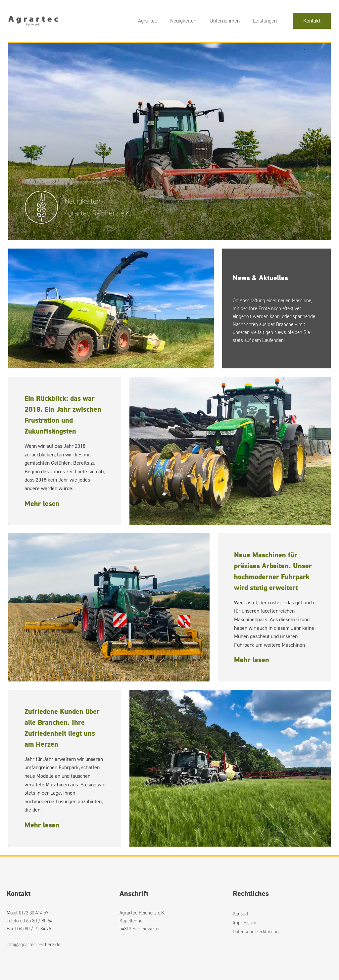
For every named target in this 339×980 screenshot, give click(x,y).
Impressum (244, 923)
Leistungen (265, 21)
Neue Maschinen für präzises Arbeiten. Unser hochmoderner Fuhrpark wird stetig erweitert (273, 571)
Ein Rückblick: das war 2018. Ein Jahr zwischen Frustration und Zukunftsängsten (63, 415)
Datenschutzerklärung (256, 932)
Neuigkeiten (183, 21)
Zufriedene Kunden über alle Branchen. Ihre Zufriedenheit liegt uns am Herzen (62, 728)
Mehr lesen (42, 504)
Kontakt (312, 21)
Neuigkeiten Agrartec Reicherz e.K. (98, 207)
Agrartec (147, 21)
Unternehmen (225, 21)
